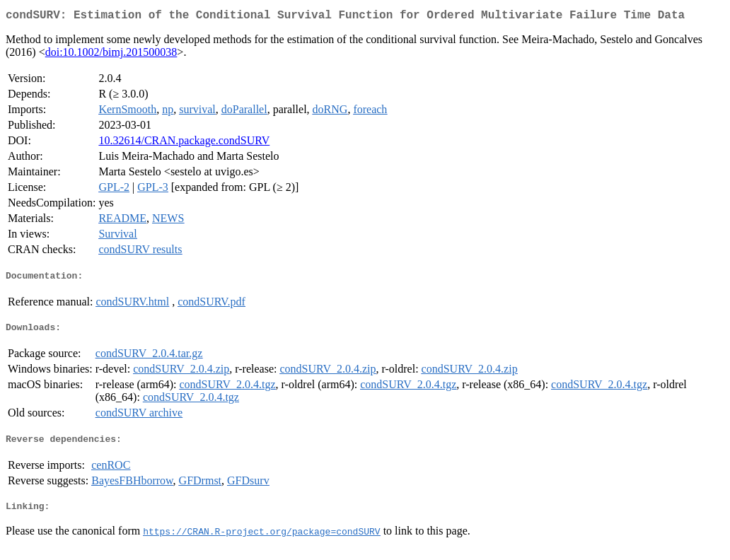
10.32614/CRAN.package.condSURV (184, 143)
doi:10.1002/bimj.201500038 (111, 55)
